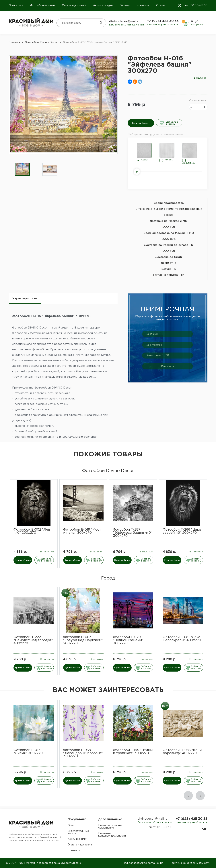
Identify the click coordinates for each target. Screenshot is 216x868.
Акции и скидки (103, 5)
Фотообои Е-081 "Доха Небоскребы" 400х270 (182, 639)
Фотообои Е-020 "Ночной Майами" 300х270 (128, 640)
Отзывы (125, 5)
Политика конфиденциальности (112, 835)
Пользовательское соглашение (110, 827)
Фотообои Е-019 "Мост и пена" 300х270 (82, 531)
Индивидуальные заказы (78, 832)
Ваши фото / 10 (157, 355)
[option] (22, 170)
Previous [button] (188, 796)
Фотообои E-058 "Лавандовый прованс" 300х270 (83, 753)
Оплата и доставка (74, 5)
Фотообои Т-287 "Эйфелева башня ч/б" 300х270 (133, 533)
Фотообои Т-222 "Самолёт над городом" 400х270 (34, 640)
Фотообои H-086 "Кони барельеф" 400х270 (182, 752)
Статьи (161, 5)
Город (108, 578)
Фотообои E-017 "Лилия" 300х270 (28, 752)
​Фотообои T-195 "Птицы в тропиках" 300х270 (133, 752)
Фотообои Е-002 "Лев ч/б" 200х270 (32, 531)
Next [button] (200, 796)
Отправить (167, 366)
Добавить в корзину (172, 123)
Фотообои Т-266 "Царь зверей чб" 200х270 (182, 531)
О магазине (16, 5)
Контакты (143, 5)
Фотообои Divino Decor (108, 471)
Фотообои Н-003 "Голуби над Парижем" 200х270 (83, 640)
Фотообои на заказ (43, 5)
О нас (71, 825)
